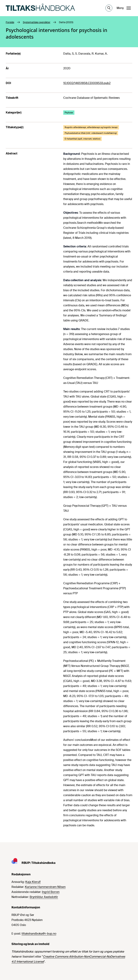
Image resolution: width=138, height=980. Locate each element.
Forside (10, 22)
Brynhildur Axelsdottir (44, 897)
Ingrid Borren (51, 892)
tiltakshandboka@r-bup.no (39, 934)
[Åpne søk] (109, 8)
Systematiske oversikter (37, 22)
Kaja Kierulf (33, 882)
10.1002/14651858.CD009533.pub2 (87, 83)
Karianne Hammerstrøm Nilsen (45, 887)
